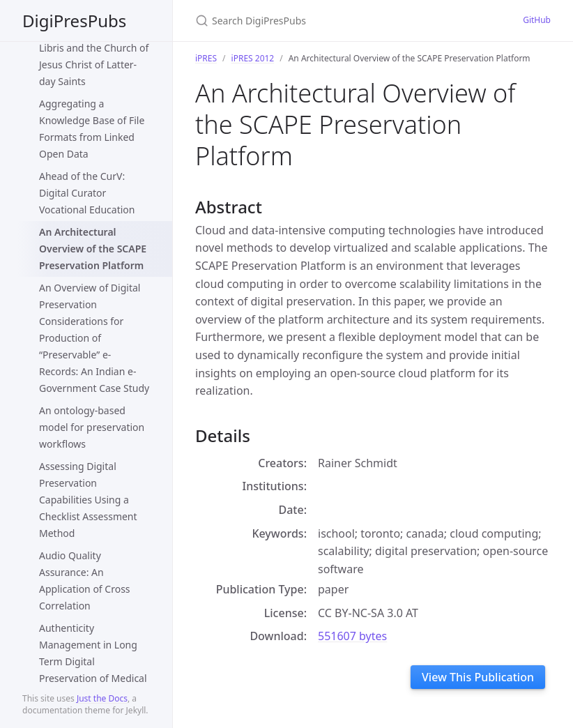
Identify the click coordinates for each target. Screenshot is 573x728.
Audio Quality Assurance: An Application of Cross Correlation (85, 581)
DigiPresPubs (74, 21)
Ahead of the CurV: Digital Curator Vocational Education (87, 193)
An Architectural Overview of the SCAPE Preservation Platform (93, 249)
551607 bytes (352, 636)
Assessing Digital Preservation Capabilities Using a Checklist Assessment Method (88, 500)
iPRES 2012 (253, 58)
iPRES (206, 58)
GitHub (537, 20)
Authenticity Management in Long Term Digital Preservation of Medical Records (93, 661)
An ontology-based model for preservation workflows (92, 427)
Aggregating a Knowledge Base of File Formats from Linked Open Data (92, 129)
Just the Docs (102, 698)
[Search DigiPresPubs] (342, 21)
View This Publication (478, 677)
